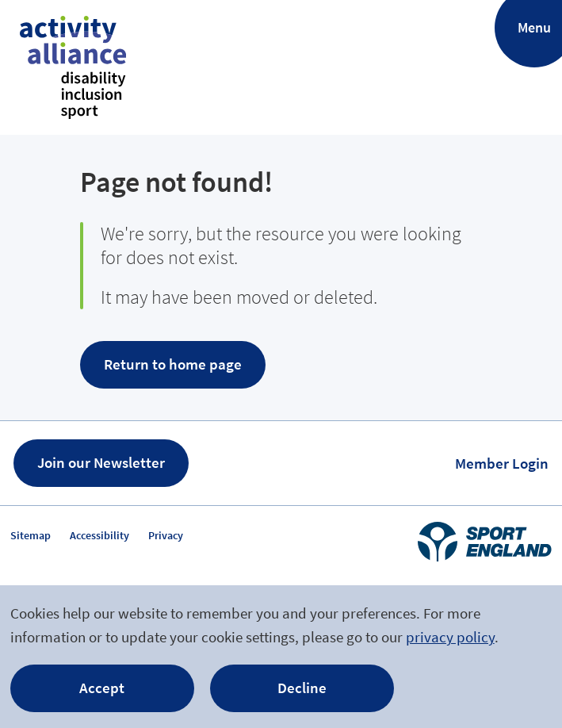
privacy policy (450, 637)
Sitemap (31, 535)
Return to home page (173, 364)
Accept (102, 688)
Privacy (166, 535)
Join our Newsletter (101, 462)
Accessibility (99, 535)
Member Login (502, 463)
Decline (302, 688)
